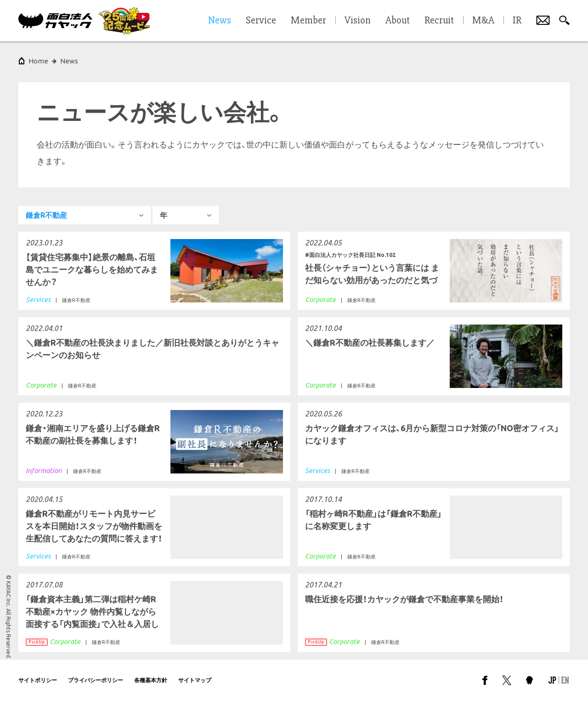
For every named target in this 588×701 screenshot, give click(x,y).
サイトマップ (195, 680)
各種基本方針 (151, 680)
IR (517, 21)
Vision (358, 21)
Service (261, 21)
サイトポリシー (38, 680)
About (398, 21)
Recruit (439, 21)
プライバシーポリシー (96, 680)
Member (308, 21)
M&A (483, 21)
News (69, 61)
